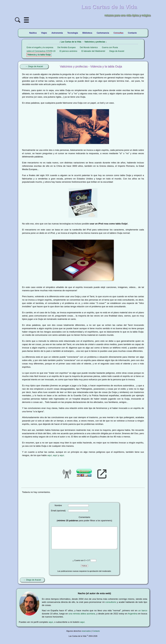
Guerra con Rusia (110, 47)
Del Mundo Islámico (89, 47)
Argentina (133, 618)
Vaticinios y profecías (95, 42)
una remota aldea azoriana (82, 618)
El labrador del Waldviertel (93, 51)
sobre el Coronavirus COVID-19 (41, 51)
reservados (86, 636)
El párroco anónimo (68, 51)
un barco (143, 615)
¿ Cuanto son (78, 565)
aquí (49, 455)
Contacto (96, 636)
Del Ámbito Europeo (67, 47)
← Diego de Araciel (34, 66)
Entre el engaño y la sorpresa (40, 47)
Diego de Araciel (117, 51)
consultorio (111, 607)
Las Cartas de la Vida (71, 42)
